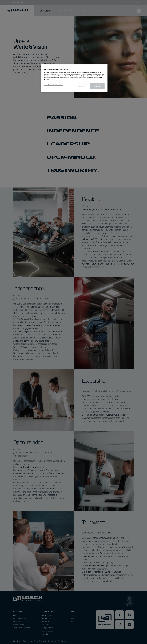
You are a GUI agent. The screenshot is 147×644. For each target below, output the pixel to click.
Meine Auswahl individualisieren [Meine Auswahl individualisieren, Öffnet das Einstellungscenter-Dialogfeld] (54, 85)
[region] (74, 78)
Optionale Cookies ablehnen (82, 86)
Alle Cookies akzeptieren (97, 86)
